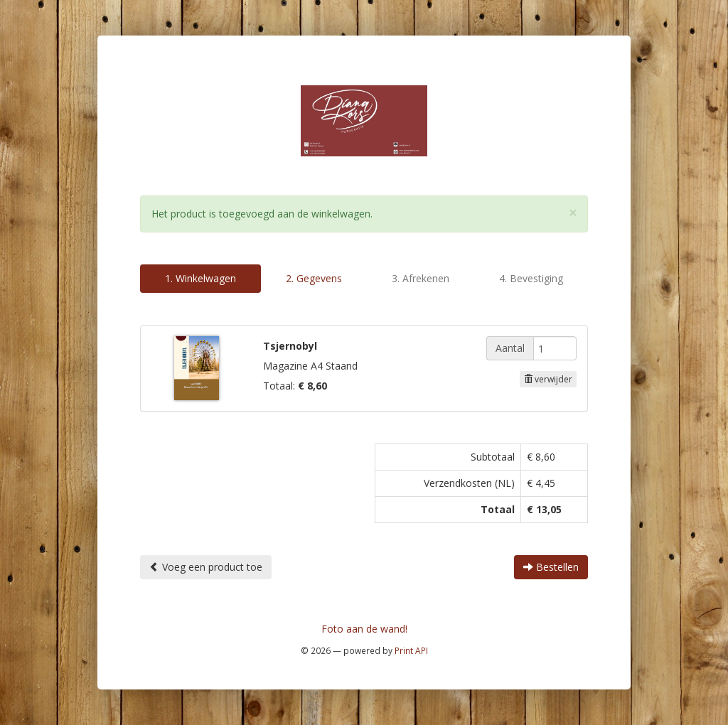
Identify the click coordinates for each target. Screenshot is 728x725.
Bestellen (551, 567)
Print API (411, 650)
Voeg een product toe (206, 567)
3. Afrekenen (421, 278)
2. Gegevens (314, 278)
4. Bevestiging (531, 278)
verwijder (548, 379)
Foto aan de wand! (364, 629)
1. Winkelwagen (200, 278)
